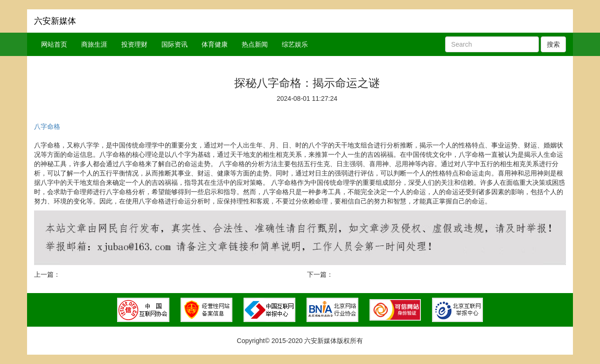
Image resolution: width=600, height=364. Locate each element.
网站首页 (54, 44)
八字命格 (47, 126)
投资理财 (134, 44)
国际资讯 (174, 44)
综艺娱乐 (295, 44)
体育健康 (215, 44)
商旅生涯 (94, 44)
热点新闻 (255, 44)
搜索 (553, 44)
